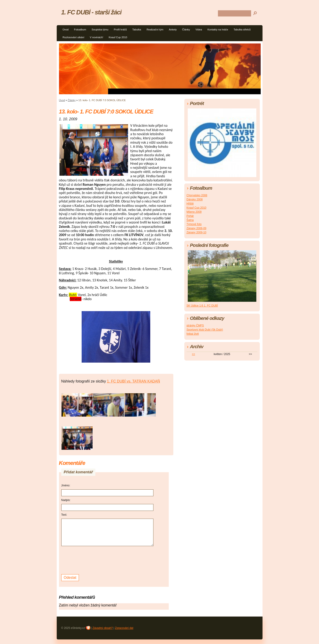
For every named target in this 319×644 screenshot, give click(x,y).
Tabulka (137, 30)
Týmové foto (194, 224)
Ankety (173, 30)
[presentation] (96, 560)
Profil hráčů (120, 30)
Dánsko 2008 (195, 199)
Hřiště (190, 204)
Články (186, 30)
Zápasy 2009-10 (197, 232)
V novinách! (97, 37)
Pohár (190, 216)
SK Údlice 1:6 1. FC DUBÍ (202, 306)
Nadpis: (66, 500)
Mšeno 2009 (194, 212)
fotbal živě (193, 334)
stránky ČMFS (195, 326)
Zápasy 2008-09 (197, 228)
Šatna (190, 220)
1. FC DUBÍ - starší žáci (91, 12)
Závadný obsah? (103, 628)
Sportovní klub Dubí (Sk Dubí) (205, 330)
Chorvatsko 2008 (197, 195)
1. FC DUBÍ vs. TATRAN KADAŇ (134, 381)
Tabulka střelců (242, 30)
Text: (64, 515)
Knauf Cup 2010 (118, 37)
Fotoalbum (80, 30)
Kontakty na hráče (218, 30)
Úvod (66, 30)
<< (193, 354)
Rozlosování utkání (74, 37)
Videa (199, 30)
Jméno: (66, 485)
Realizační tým (155, 30)
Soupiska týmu (100, 30)
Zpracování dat (124, 628)
